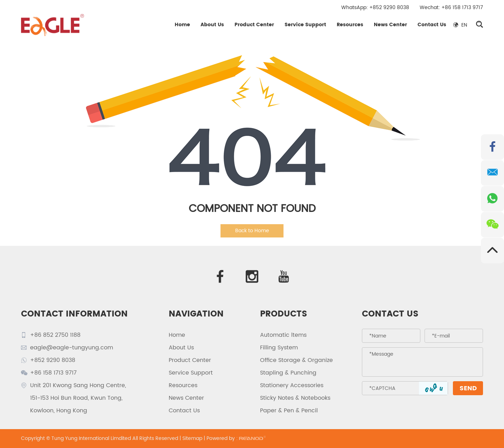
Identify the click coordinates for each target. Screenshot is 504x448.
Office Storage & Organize (296, 360)
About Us (212, 25)
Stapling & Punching (288, 373)
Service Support (305, 25)
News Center (390, 25)
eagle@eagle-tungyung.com (72, 348)
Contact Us (432, 25)
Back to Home (252, 231)
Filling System (279, 348)
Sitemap (192, 438)
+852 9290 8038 (389, 8)
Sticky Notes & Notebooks (295, 398)
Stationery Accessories (292, 385)
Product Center (254, 25)
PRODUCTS (284, 314)
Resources (350, 25)
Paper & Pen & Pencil (289, 411)
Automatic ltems (283, 335)
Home (182, 25)
